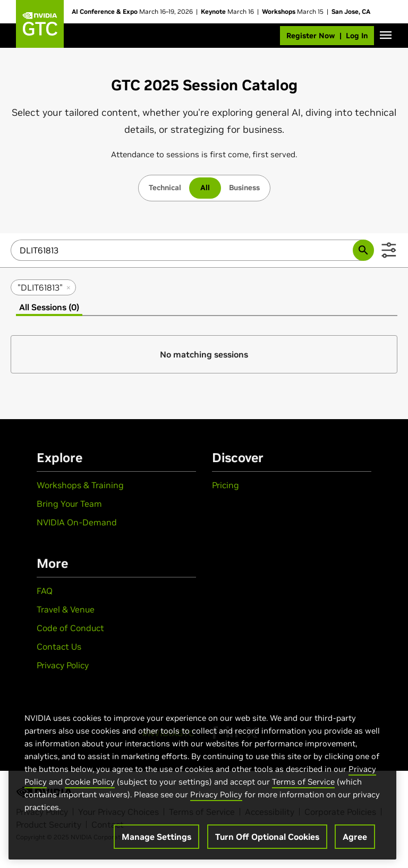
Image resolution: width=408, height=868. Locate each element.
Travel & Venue (66, 609)
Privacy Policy (63, 665)
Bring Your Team (69, 504)
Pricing (226, 485)
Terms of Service (303, 782)
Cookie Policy (90, 782)
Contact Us (59, 646)
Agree (355, 837)
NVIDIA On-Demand (77, 522)
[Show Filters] (389, 250)
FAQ (45, 591)
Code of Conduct (70, 628)
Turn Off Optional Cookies (267, 837)
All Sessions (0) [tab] (49, 307)
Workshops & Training (80, 485)
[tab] (165, 188)
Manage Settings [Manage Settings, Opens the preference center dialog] (156, 837)
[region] (202, 775)
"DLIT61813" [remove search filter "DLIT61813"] (44, 287)
